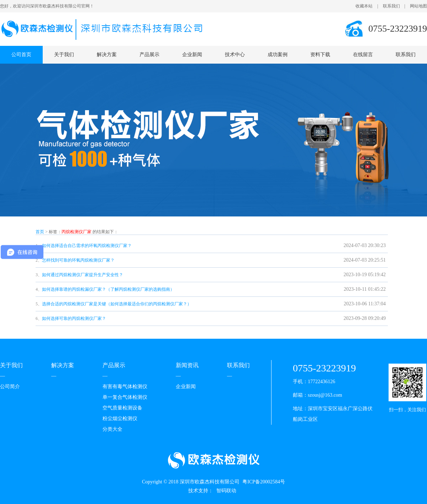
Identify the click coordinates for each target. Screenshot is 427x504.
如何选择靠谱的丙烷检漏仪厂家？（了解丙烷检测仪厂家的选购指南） (108, 289)
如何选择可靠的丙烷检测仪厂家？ (74, 318)
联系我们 (391, 6)
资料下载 (320, 55)
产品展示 (149, 55)
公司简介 (10, 387)
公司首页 (21, 55)
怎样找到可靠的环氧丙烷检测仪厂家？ (78, 260)
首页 (40, 232)
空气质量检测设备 (122, 408)
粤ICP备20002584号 (264, 482)
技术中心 (235, 55)
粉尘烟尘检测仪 (120, 419)
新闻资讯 (187, 365)
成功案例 (278, 55)
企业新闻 (192, 55)
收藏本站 (364, 6)
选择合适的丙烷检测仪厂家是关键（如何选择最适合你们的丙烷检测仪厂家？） (117, 304)
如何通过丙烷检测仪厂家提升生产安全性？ (83, 275)
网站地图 (418, 6)
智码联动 (226, 491)
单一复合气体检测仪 (125, 397)
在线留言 (363, 55)
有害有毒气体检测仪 (125, 387)
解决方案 (107, 55)
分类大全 (112, 429)
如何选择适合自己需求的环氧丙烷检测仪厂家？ (87, 246)
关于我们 (64, 55)
